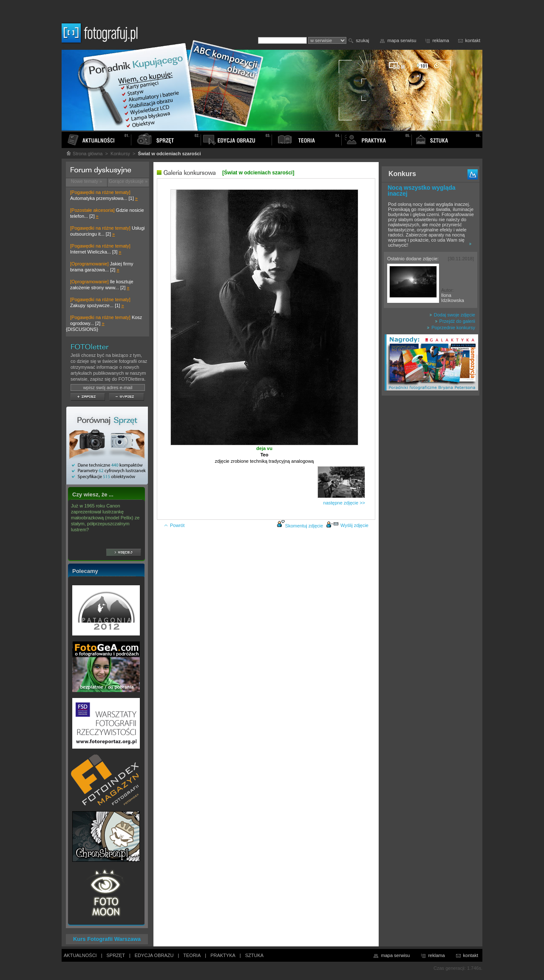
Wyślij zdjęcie (347, 525)
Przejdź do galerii (455, 321)
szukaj (362, 40)
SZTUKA (254, 955)
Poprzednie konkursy (451, 328)
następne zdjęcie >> (344, 503)
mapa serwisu (402, 40)
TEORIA (192, 955)
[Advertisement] (431, 533)
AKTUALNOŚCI (80, 955)
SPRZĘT (116, 955)
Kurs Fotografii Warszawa (107, 939)
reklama (441, 40)
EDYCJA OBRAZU (154, 955)
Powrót (174, 525)
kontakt (473, 40)
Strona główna (84, 154)
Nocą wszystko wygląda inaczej (422, 191)
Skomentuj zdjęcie (304, 526)
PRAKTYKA (223, 955)
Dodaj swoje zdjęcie (452, 315)
